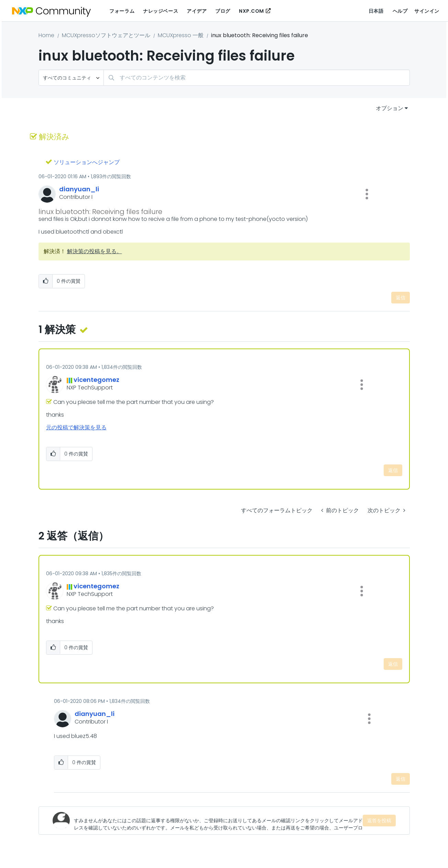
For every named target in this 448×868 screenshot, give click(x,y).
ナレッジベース (161, 11)
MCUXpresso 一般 (181, 35)
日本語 (376, 11)
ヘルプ (400, 11)
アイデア (197, 11)
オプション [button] (390, 108)
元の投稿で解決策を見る (76, 427)
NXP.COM (252, 11)
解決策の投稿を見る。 (95, 251)
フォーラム (122, 11)
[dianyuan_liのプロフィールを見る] (79, 189)
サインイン (427, 11)
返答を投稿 (379, 821)
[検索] (257, 78)
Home (46, 35)
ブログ (223, 11)
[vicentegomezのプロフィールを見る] (96, 380)
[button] (367, 194)
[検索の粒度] (71, 78)
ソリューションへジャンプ (87, 162)
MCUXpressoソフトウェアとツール (106, 35)
